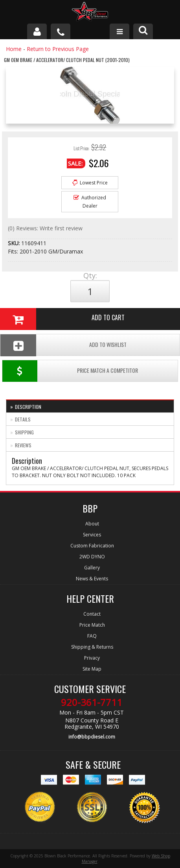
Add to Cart (62, 319)
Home (14, 49)
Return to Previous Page (58, 49)
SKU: (15, 243)
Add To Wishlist (63, 345)
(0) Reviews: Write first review (45, 228)
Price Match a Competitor (70, 371)
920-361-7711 (92, 702)
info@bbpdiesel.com (92, 737)
